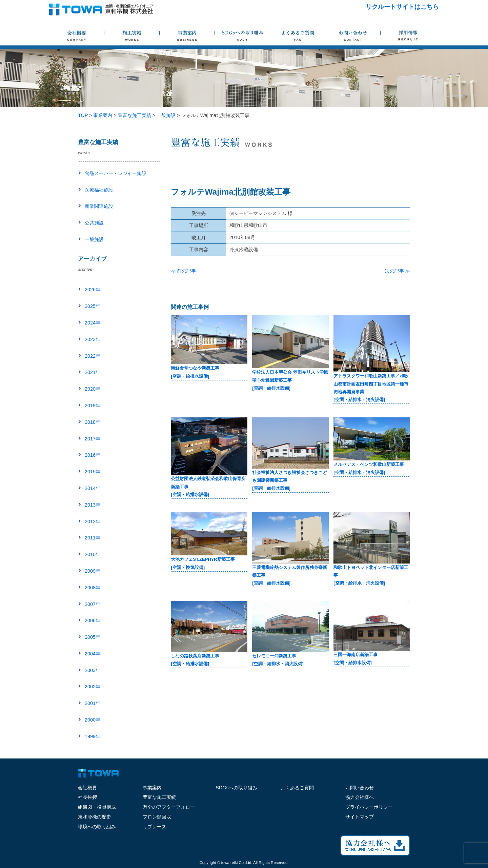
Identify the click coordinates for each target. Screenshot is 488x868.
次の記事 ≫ (398, 271)
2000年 (93, 720)
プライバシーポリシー (369, 807)
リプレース (155, 827)
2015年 (93, 472)
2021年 (93, 372)
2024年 (93, 323)
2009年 (93, 571)
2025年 (93, 306)
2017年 (93, 439)
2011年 (93, 538)
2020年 (93, 389)
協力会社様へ (360, 797)
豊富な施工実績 (159, 797)
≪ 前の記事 (183, 271)
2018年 (93, 422)
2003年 (93, 670)
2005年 (93, 637)
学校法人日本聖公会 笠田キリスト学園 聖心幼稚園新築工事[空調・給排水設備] (290, 380)
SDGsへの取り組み (236, 788)
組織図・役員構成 (97, 807)
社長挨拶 (87, 797)
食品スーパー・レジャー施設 (116, 173)
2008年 (93, 588)
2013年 (93, 505)
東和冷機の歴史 (95, 817)
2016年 (93, 455)
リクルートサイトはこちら (402, 7)
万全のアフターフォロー (169, 807)
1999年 (93, 736)
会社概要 (87, 788)
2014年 (93, 488)
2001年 (93, 703)
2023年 (93, 339)
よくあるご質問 (297, 788)
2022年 (93, 356)
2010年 (93, 554)
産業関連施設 (99, 206)
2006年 (93, 620)
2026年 (93, 290)
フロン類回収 (157, 817)
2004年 (93, 654)
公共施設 (94, 223)
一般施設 (94, 239)
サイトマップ (360, 817)
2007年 (93, 604)
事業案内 (152, 788)
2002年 (93, 687)
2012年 (93, 521)
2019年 (93, 406)
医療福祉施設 (99, 190)
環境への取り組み (97, 827)
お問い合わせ (360, 788)
